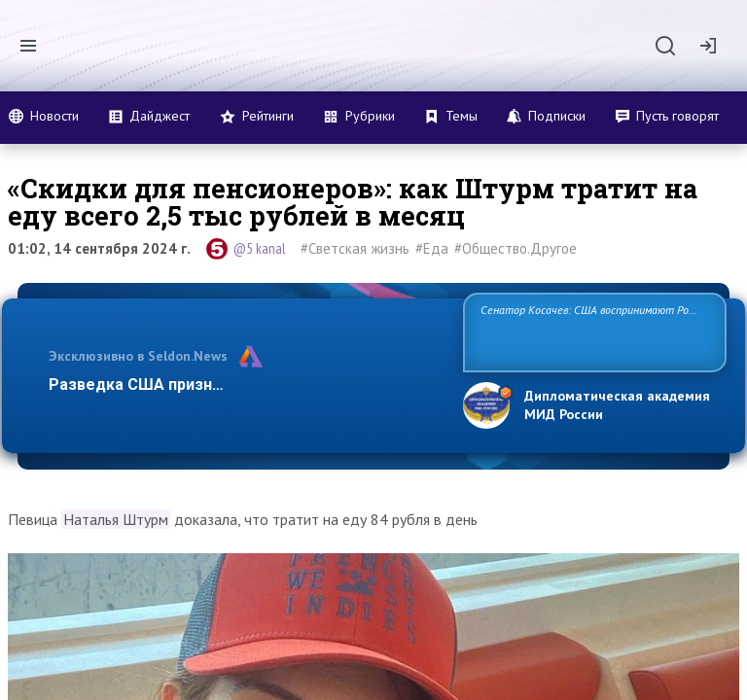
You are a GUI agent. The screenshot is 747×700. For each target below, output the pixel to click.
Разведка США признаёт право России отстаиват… (245, 385)
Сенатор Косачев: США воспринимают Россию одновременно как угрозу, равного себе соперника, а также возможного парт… (592, 331)
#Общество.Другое (516, 248)
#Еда (432, 248)
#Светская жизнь (355, 248)
